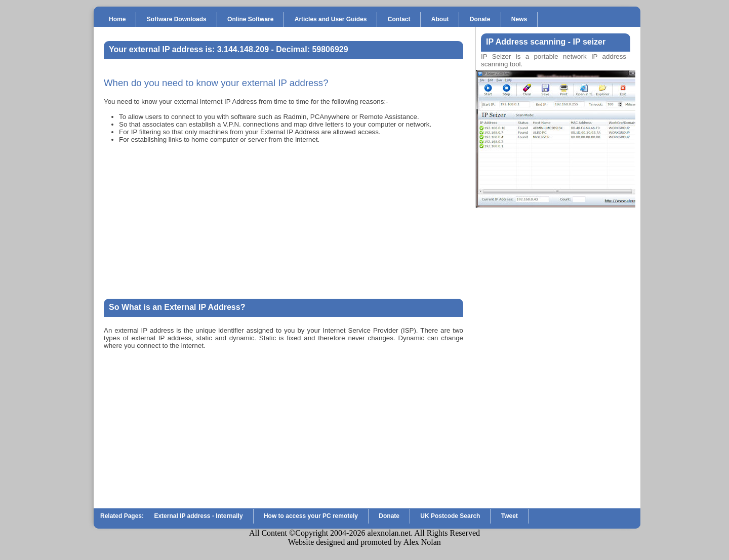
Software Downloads (177, 19)
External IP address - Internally (198, 516)
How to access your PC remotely (311, 516)
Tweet (510, 516)
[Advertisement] (283, 221)
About (440, 19)
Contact (399, 19)
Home (117, 19)
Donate (480, 19)
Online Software (250, 19)
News (519, 19)
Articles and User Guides (331, 19)
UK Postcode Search (450, 516)
